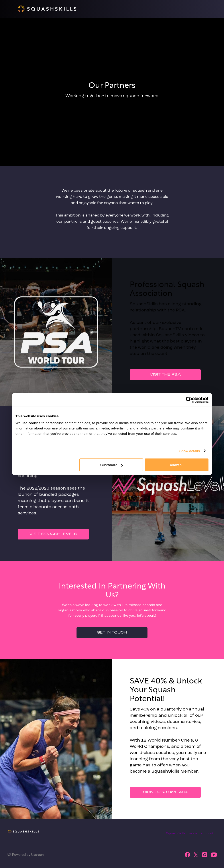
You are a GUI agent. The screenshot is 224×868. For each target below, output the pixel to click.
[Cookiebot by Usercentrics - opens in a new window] (189, 400)
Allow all (177, 465)
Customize (111, 465)
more (193, 834)
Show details (190, 451)
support (207, 834)
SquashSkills (176, 834)
